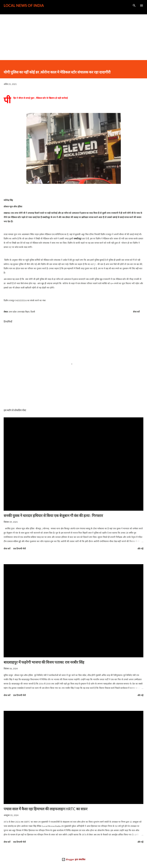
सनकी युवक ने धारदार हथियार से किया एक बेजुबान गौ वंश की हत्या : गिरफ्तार (53, 515)
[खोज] (134, 5)
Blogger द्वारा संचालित (73, 859)
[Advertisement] (73, 37)
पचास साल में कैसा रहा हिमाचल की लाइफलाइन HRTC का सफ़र (46, 809)
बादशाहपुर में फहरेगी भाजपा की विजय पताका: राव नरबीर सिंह (44, 662)
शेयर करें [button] (136, 312)
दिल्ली (33, 312)
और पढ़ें (140, 549)
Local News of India (24, 5)
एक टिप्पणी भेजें (19, 549)
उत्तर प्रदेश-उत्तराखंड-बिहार (19, 312)
